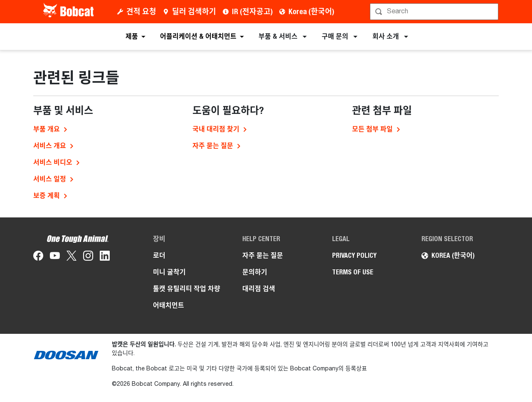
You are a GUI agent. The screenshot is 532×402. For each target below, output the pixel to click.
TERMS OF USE (353, 272)
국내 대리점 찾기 (216, 129)
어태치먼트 (169, 305)
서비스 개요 (50, 146)
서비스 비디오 (53, 162)
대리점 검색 (259, 289)
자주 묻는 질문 (213, 146)
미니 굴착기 (169, 272)
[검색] (435, 12)
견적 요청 (141, 11)
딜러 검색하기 (194, 11)
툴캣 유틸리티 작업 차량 (187, 289)
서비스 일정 (50, 179)
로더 (159, 255)
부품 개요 (47, 129)
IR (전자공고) (252, 11)
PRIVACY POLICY (354, 255)
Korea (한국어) (311, 11)
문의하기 (255, 272)
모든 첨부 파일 (372, 129)
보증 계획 (47, 196)
